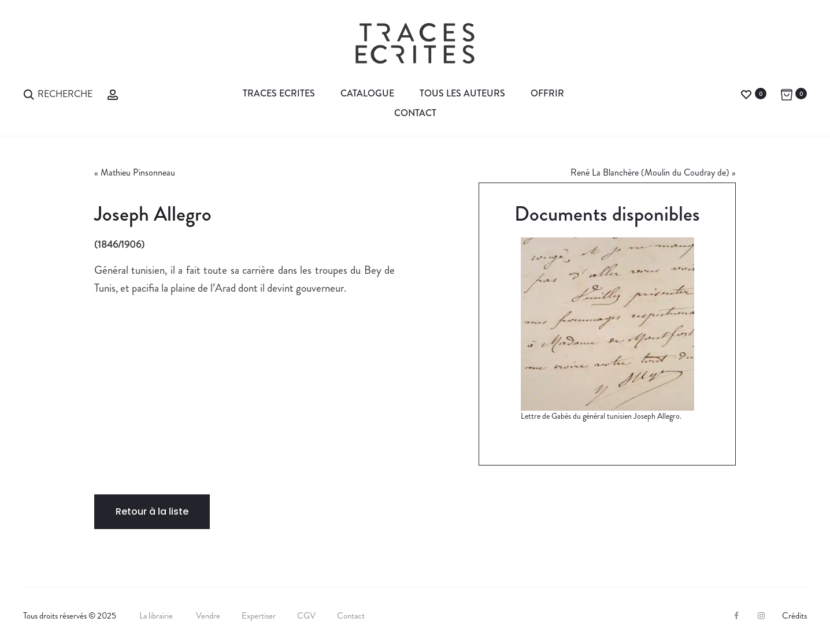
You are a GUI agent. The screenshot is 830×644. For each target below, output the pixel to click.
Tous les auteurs (462, 93)
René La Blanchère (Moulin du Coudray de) (650, 172)
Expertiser (259, 616)
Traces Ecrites (279, 93)
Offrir (547, 93)
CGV (306, 616)
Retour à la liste (152, 511)
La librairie (157, 616)
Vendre (208, 616)
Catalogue (367, 93)
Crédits (794, 616)
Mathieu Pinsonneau (138, 172)
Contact (415, 113)
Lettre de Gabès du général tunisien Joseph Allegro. (601, 416)
